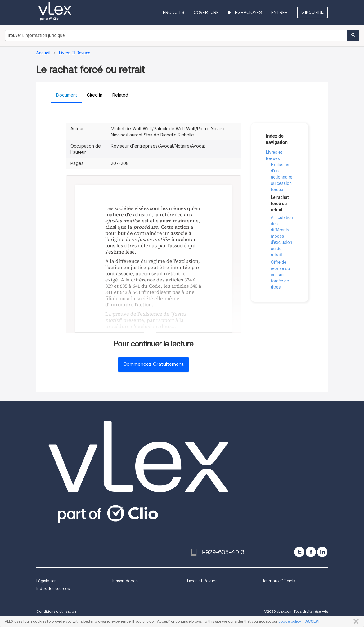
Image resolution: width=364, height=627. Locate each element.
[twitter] (299, 552)
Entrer (279, 12)
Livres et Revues (202, 581)
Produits (174, 12)
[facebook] (311, 552)
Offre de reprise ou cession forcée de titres (281, 275)
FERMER (355, 621)
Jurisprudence (125, 581)
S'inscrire (312, 12)
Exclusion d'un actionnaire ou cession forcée (282, 177)
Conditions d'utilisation (56, 611)
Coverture (206, 12)
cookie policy (290, 621)
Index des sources (53, 589)
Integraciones (245, 12)
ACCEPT (313, 621)
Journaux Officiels (279, 581)
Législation (47, 581)
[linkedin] (322, 552)
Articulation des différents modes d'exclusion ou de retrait (282, 236)
